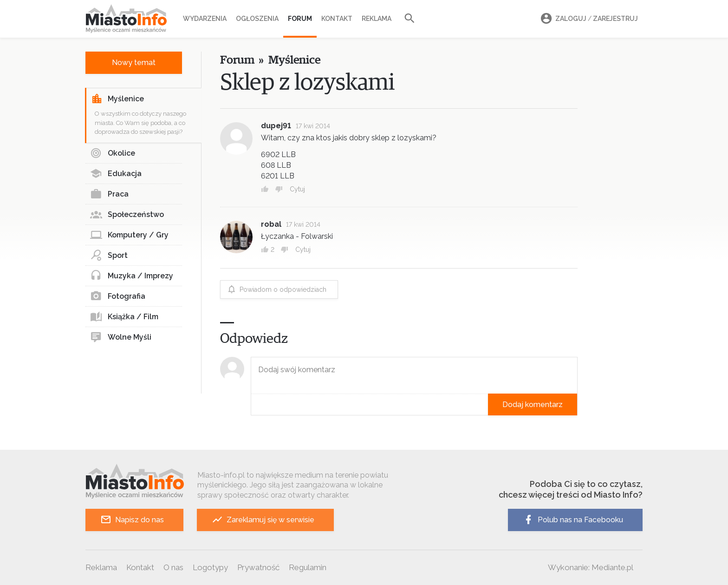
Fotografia (118, 296)
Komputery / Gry (129, 235)
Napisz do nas (132, 520)
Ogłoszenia (257, 19)
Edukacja (116, 174)
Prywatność (258, 567)
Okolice (113, 153)
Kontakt (337, 19)
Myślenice (117, 99)
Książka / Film (124, 317)
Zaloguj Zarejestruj (588, 19)
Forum (300, 19)
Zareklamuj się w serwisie (263, 520)
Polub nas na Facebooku (573, 520)
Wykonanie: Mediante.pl (591, 567)
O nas (173, 567)
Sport (109, 256)
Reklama (377, 19)
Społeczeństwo (127, 215)
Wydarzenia (205, 19)
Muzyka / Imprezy (132, 276)
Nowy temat (134, 62)
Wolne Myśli (121, 337)
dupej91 (276, 126)
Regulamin (308, 567)
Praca (109, 194)
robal (271, 224)
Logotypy (210, 567)
